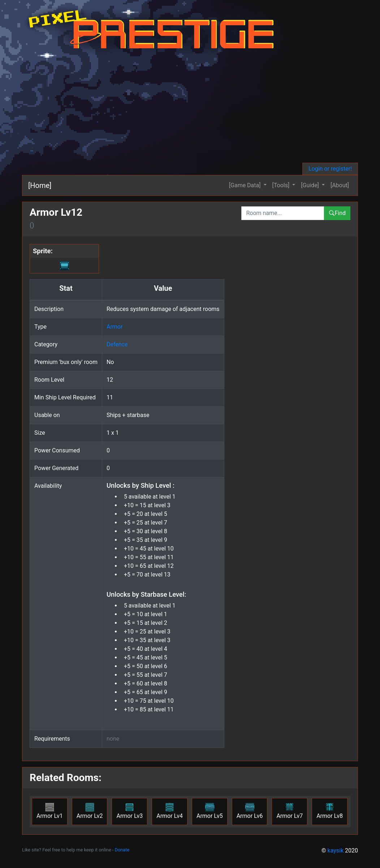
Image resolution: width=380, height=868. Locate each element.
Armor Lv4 (170, 811)
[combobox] (283, 213)
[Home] (40, 185)
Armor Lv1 (50, 811)
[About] (340, 185)
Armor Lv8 (330, 811)
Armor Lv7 (290, 811)
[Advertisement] (190, 109)
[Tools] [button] (282, 185)
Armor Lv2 (90, 811)
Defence (117, 344)
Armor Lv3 (129, 811)
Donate (122, 850)
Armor (115, 327)
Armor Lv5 (210, 811)
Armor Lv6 (250, 811)
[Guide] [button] (311, 185)
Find (337, 213)
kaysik (336, 851)
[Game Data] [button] (246, 185)
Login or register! (330, 169)
